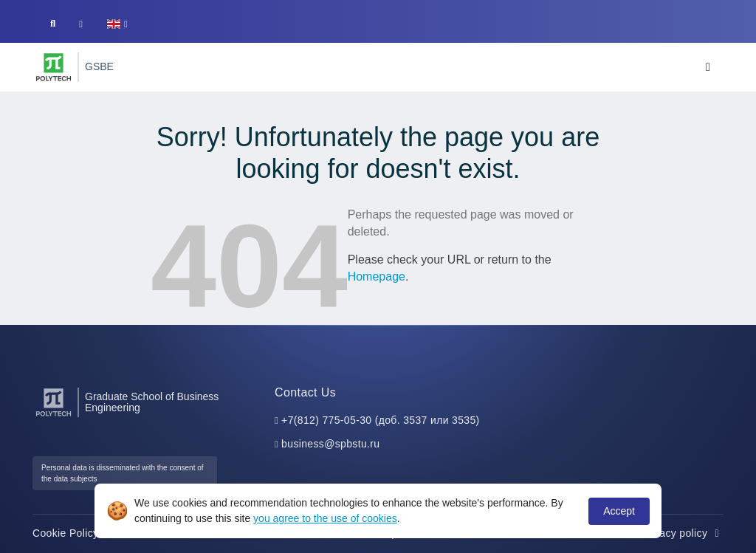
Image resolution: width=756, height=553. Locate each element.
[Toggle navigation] (708, 67)
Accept (619, 511)
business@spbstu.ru (330, 444)
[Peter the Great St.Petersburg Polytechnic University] (54, 67)
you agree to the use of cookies (325, 518)
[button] (117, 24)
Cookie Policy (73, 533)
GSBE (99, 66)
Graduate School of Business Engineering (152, 402)
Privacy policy (682, 533)
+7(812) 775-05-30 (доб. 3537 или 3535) (381, 420)
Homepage (377, 276)
